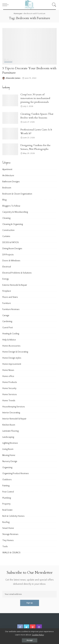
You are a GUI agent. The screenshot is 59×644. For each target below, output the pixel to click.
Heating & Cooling (11, 334)
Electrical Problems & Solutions (17, 273)
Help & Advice (9, 340)
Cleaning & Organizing (13, 224)
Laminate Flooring (10, 431)
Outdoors (7, 480)
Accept (30, 640)
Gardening (7, 321)
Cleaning (6, 218)
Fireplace (7, 291)
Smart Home (8, 528)
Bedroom (8, 60)
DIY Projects (8, 255)
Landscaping (8, 437)
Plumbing (7, 498)
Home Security (9, 388)
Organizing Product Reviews (16, 473)
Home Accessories (11, 346)
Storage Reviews (10, 534)
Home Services (10, 394)
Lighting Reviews (10, 443)
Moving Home (9, 455)
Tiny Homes (8, 540)
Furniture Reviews (11, 309)
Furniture (7, 303)
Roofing (6, 522)
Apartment (7, 169)
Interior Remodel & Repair (14, 419)
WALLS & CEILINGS (11, 553)
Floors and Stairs (10, 297)
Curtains (6, 236)
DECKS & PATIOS (11, 242)
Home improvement (12, 364)
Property (6, 504)
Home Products (10, 382)
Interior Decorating (11, 413)
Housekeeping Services (14, 407)
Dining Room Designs (12, 249)
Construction (8, 230)
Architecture (8, 176)
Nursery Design (10, 461)
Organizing (7, 468)
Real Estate (7, 510)
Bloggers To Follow (11, 206)
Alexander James (13, 78)
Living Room (8, 449)
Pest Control (8, 492)
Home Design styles (12, 358)
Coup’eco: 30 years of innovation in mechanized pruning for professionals (35, 98)
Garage (6, 315)
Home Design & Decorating (15, 352)
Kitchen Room (9, 425)
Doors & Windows (11, 261)
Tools (5, 547)
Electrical (7, 267)
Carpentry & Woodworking (15, 212)
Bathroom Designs (11, 182)
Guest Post (8, 328)
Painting (6, 486)
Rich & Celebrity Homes (13, 516)
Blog (4, 200)
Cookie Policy (38, 635)
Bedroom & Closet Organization (17, 194)
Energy (6, 279)
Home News (8, 370)
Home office (8, 376)
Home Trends (9, 401)
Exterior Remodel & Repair (15, 285)
